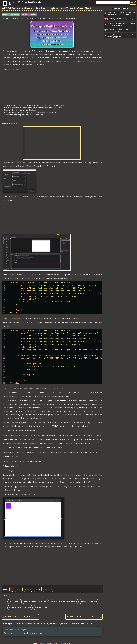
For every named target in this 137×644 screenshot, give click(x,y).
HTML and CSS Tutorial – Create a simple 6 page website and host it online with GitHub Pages (121, 14)
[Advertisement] (52, 87)
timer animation (89, 602)
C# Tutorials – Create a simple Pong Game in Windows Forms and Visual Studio (121, 19)
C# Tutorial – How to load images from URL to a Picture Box (120, 30)
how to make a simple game (64, 602)
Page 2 (19, 589)
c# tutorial (15, 602)
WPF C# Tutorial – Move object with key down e (83, 617)
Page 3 (28, 589)
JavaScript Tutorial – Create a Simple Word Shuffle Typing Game (121, 36)
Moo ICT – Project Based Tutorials (27, 2)
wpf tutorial (41, 608)
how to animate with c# (36, 602)
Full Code (48, 589)
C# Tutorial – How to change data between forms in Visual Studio (121, 25)
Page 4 (38, 589)
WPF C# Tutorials (13, 14)
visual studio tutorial (20, 608)
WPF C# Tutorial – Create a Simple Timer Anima (21, 617)
